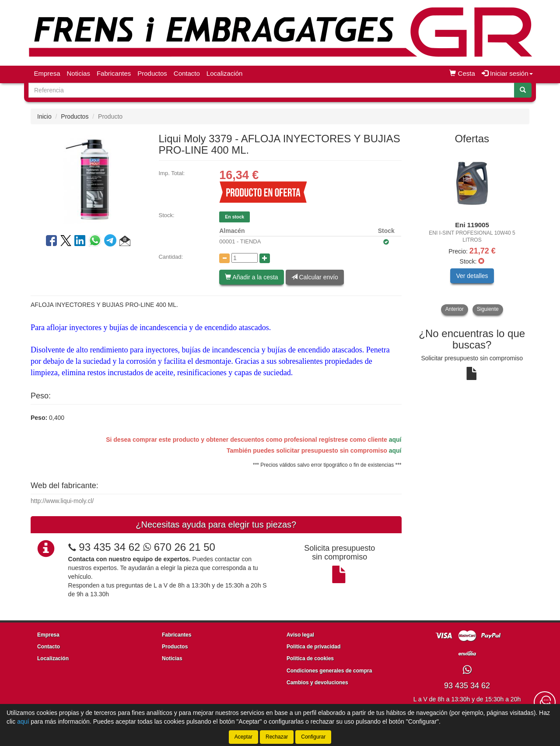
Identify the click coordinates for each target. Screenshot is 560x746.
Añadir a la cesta (251, 277)
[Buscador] (271, 90)
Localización (225, 73)
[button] (125, 242)
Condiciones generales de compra (329, 671)
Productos (152, 73)
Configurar (313, 737)
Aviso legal (300, 635)
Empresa (47, 73)
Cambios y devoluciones (317, 683)
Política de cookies (310, 658)
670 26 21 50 (179, 547)
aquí (395, 440)
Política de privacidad (313, 647)
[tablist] (472, 233)
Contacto (187, 73)
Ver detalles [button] (472, 276)
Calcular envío (315, 277)
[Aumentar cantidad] (265, 258)
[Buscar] (523, 90)
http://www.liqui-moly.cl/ (62, 501)
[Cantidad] (245, 258)
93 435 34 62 (109, 547)
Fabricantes (114, 73)
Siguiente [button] (488, 309)
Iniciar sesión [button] (507, 73)
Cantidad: (171, 257)
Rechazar (277, 737)
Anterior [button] (455, 309)
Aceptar (243, 737)
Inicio (44, 116)
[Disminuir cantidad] (224, 258)
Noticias (79, 73)
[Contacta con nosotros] (545, 702)
